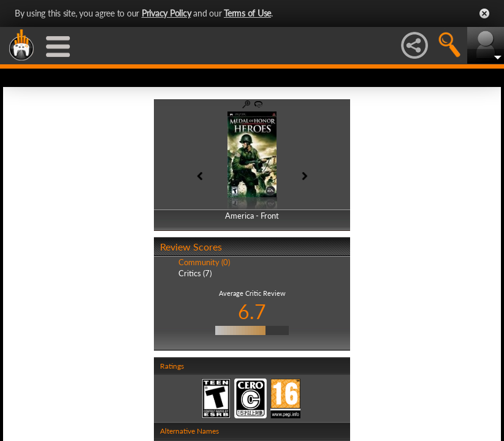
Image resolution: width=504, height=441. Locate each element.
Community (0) (204, 262)
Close (484, 13)
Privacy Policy (166, 13)
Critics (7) (195, 273)
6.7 (252, 311)
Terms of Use (247, 13)
